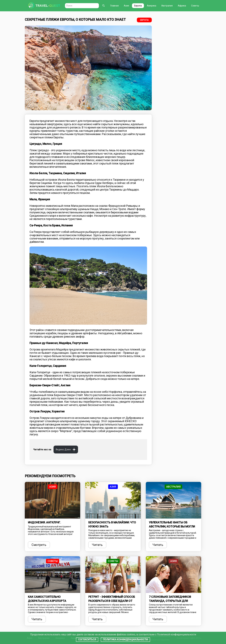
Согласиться (87, 640)
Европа (138, 6)
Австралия (167, 6)
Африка (182, 6)
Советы (195, 6)
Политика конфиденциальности (125, 640)
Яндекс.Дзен (63, 450)
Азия (126, 6)
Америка (152, 6)
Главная (114, 6)
